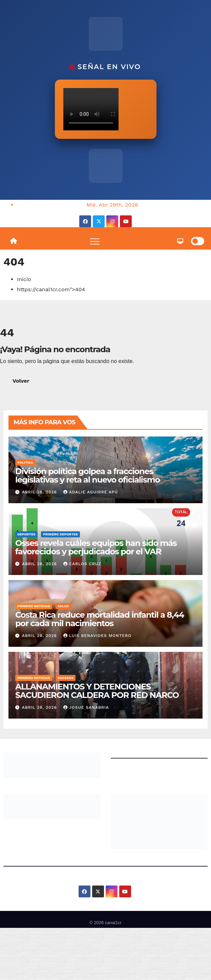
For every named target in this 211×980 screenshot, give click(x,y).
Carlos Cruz (82, 564)
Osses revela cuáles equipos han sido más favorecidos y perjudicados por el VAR (96, 547)
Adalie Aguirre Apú (91, 492)
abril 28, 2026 (40, 492)
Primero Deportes (60, 534)
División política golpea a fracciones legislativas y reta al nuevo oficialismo (88, 475)
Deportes (26, 534)
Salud (63, 606)
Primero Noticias (34, 606)
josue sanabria (86, 707)
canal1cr (113, 923)
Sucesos (66, 678)
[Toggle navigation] (95, 241)
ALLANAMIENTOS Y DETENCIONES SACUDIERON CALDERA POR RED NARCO (98, 691)
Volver (21, 381)
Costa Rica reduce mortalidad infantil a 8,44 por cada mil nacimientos (100, 619)
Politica (25, 462)
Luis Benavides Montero (97, 636)
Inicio (24, 279)
